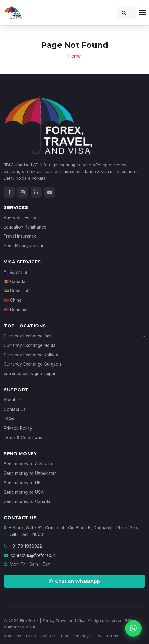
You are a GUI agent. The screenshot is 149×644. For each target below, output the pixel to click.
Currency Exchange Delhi (74, 336)
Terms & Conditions (23, 437)
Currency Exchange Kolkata (31, 355)
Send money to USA (24, 492)
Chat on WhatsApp (74, 581)
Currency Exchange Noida (30, 345)
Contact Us (15, 409)
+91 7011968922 (26, 546)
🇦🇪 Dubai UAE (17, 291)
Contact (48, 636)
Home (74, 56)
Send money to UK (22, 483)
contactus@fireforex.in (33, 555)
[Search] (126, 13)
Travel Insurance (20, 236)
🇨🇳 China (13, 300)
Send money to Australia (28, 464)
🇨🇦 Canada (15, 281)
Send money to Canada (27, 501)
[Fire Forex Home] (36, 13)
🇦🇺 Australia (15, 272)
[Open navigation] (142, 13)
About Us (13, 400)
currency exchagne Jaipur (30, 374)
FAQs (9, 419)
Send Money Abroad (24, 246)
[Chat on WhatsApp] (133, 628)
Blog (65, 636)
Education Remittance (25, 227)
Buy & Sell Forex (20, 218)
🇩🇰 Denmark (16, 310)
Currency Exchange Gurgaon (32, 364)
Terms (112, 636)
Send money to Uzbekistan (30, 473)
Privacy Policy (18, 428)
